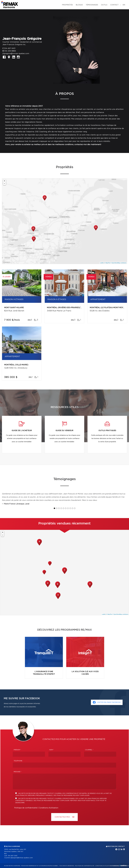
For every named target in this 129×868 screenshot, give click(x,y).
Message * (18, 772)
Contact (114, 5)
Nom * (52, 750)
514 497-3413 (10, 48)
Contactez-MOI (64, 817)
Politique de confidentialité (26, 808)
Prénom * (17, 750)
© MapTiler (107, 263)
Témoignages (92, 5)
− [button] (5, 184)
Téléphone (18, 761)
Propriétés (67, 5)
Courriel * (89, 750)
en (124, 5)
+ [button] (5, 181)
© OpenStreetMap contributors (118, 263)
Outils (104, 5)
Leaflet (102, 263)
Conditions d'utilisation (49, 808)
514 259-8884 (10, 51)
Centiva (123, 865)
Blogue (79, 5)
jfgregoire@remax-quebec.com (16, 54)
